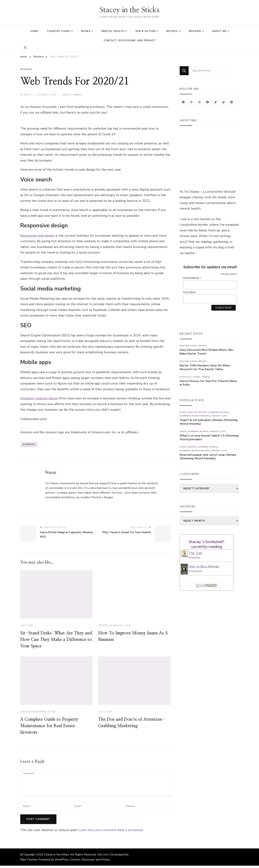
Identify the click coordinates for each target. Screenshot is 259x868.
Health (192, 412)
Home (34, 31)
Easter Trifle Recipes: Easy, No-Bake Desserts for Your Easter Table (205, 367)
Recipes (172, 31)
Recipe (203, 345)
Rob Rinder (196, 557)
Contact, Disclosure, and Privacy (130, 41)
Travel (206, 376)
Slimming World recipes (195, 415)
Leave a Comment (72, 94)
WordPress (62, 859)
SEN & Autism (145, 31)
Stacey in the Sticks (129, 10)
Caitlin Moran (197, 571)
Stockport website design (39, 397)
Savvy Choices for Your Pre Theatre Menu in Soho (208, 383)
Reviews (195, 31)
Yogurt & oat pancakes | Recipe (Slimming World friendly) (209, 422)
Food (194, 345)
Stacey (27, 94)
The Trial (195, 553)
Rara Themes (29, 859)
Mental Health (113, 31)
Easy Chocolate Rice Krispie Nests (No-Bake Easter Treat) (207, 351)
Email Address (192, 277)
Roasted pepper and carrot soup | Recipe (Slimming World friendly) (208, 456)
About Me (219, 31)
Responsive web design (37, 234)
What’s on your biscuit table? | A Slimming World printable (209, 437)
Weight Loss (220, 415)
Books (86, 31)
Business (26, 68)
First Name (189, 292)
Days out (186, 376)
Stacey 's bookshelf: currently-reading (207, 544)
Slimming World (218, 412)
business (29, 443)
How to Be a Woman (204, 566)
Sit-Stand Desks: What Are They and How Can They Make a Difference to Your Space (56, 639)
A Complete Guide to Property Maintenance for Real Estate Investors (49, 725)
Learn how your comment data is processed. (111, 829)
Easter (184, 345)
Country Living (58, 31)
